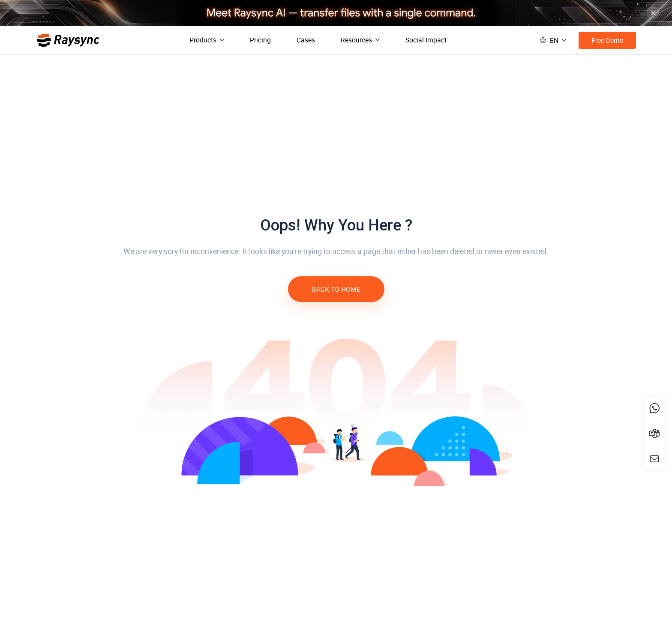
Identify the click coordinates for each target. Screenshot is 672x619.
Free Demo (607, 40)
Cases (306, 40)
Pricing (260, 40)
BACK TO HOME (336, 289)
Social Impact (426, 40)
